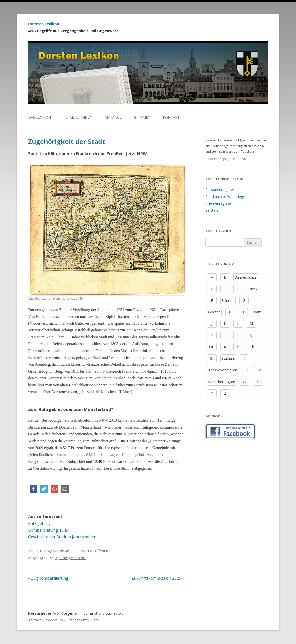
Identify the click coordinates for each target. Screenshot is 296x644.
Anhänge (113, 117)
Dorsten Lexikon (44, 24)
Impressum (54, 620)
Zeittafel (212, 210)
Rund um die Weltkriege (225, 196)
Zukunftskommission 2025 (158, 578)
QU (212, 347)
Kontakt (171, 117)
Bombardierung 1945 (48, 530)
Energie (254, 289)
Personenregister (220, 189)
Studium (228, 358)
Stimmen (142, 117)
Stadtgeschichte (73, 558)
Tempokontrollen (223, 370)
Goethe (214, 312)
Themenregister (219, 203)
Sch (251, 347)
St (212, 358)
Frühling (228, 300)
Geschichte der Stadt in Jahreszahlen (62, 537)
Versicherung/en (222, 382)
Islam (257, 312)
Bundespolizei (246, 277)
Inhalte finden (78, 117)
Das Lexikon (40, 117)
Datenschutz (77, 620)
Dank (95, 620)
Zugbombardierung (48, 578)
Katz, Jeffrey (39, 523)
